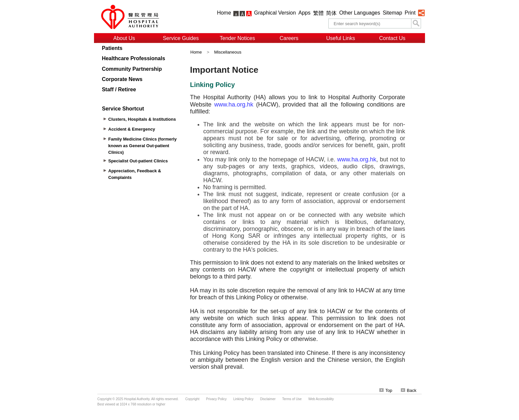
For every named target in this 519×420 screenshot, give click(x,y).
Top (386, 390)
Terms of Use (292, 399)
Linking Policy (243, 399)
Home (224, 13)
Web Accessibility (321, 399)
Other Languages (360, 13)
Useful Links (341, 38)
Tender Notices (237, 38)
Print (410, 13)
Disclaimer (268, 399)
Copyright (192, 399)
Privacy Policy (216, 399)
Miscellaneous (228, 52)
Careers (289, 38)
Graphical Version (275, 13)
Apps (305, 13)
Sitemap (392, 13)
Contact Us (392, 38)
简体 (331, 13)
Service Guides (181, 38)
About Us (124, 38)
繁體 (318, 13)
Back (409, 390)
